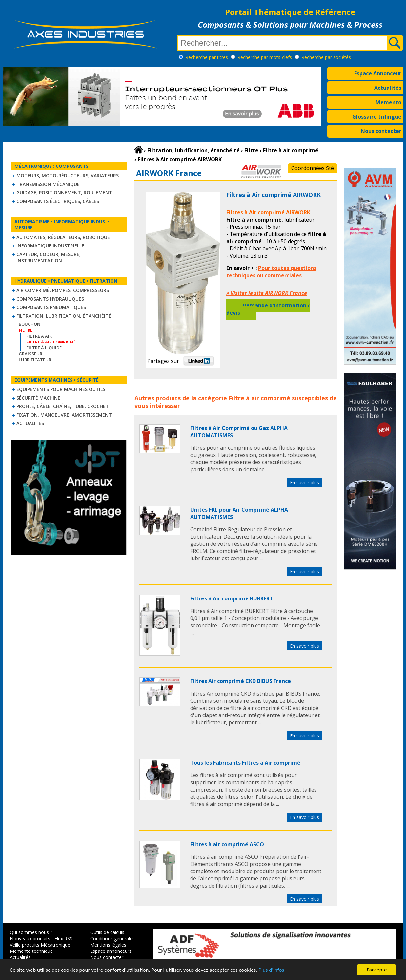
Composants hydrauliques (50, 299)
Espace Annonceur (378, 73)
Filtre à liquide (44, 348)
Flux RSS (63, 939)
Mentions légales (108, 945)
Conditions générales (112, 939)
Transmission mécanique (48, 184)
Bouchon (30, 324)
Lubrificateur (35, 360)
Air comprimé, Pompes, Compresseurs (63, 290)
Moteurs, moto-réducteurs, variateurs (68, 176)
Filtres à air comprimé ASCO (227, 844)
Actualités (388, 88)
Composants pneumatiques (51, 307)
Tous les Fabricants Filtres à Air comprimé (245, 763)
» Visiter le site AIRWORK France (267, 293)
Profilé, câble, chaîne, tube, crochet (63, 406)
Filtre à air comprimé (259, 398)
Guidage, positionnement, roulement (64, 193)
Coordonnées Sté (313, 168)
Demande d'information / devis (268, 309)
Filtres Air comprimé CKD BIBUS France (241, 681)
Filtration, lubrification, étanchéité (64, 316)
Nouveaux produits (30, 939)
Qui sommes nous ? (31, 932)
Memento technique (31, 951)
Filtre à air (39, 336)
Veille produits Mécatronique (40, 945)
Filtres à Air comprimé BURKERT (232, 598)
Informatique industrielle (50, 246)
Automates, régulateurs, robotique (63, 237)
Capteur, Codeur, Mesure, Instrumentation (49, 257)
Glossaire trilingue (377, 117)
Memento (388, 102)
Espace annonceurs (111, 951)
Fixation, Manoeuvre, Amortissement (64, 415)
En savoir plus (304, 483)
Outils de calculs (107, 932)
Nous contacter (381, 131)
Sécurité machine (38, 398)
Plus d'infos (271, 970)
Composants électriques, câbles (58, 201)
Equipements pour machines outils (61, 389)
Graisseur (30, 354)
